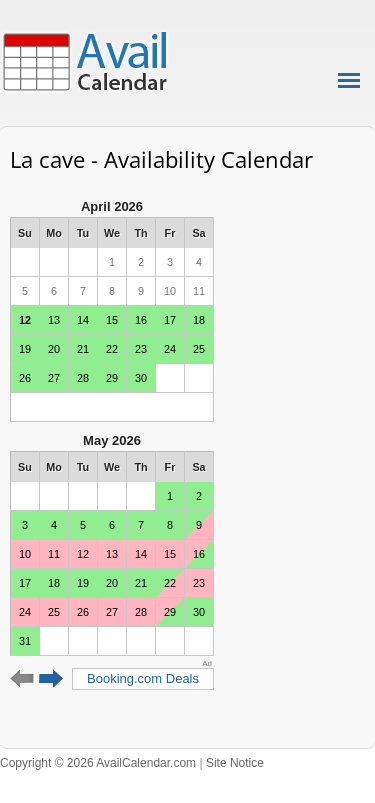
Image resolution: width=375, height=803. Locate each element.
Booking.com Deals (143, 678)
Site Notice (235, 763)
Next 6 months (51, 679)
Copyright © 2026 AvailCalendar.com (98, 763)
